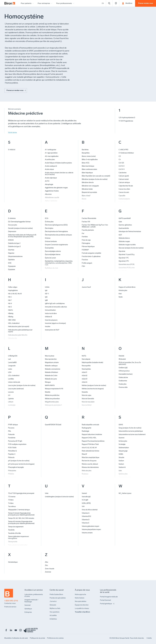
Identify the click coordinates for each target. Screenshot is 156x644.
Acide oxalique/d (51, 166)
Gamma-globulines (125, 225)
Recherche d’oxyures (89, 461)
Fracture (85, 260)
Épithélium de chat (51, 268)
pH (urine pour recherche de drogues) (21, 464)
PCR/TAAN (12, 448)
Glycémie (122, 251)
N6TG (84, 356)
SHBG (121, 454)
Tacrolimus (12, 506)
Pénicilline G (12, 451)
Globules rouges (124, 241)
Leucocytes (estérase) (16, 389)
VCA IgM (85, 500)
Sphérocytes (123, 474)
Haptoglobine (13, 290)
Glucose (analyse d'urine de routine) (131, 248)
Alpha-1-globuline (51, 201)
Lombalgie (12, 405)
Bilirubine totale (87, 189)
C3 (120, 156)
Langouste (12, 366)
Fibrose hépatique (88, 246)
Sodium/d (122, 467)
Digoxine (11, 253)
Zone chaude (50, 569)
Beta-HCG (86, 163)
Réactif (84, 454)
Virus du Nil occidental (90, 510)
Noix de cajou (87, 395)
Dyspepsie (12, 266)
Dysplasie (12, 269)
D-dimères (12, 218)
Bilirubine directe (88, 182)
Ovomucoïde (123, 387)
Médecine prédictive (52, 395)
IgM (46, 300)
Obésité (121, 356)
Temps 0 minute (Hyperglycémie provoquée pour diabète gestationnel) (21, 514)
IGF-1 (47, 294)
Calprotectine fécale (126, 186)
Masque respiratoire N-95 (54, 389)
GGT (120, 235)
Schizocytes (123, 441)
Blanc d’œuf (86, 196)
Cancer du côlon (124, 189)
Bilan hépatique (87, 173)
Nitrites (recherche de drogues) (93, 389)
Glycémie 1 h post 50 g (126, 254)
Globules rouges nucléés (127, 245)
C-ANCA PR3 (123, 150)
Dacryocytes (13, 225)
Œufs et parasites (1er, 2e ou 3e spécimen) (130, 363)
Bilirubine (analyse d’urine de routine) (95, 179)
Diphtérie (11, 260)
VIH (83, 506)
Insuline (48, 326)
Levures (11, 392)
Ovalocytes (123, 384)
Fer (83, 233)
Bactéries (85, 150)
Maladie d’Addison (51, 372)
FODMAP (85, 250)
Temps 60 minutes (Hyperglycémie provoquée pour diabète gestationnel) (21, 522)
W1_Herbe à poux (125, 493)
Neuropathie (86, 366)
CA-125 (121, 163)
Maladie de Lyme (51, 379)
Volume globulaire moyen (90, 526)
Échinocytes (49, 222)
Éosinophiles (49, 248)
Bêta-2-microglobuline (90, 159)
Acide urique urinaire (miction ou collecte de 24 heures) (59, 174)
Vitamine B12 (86, 516)
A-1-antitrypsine (51, 150)
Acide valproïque (51, 178)
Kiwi (120, 294)
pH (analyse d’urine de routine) (19, 461)
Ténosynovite (13, 542)
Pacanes (11, 428)
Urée (47, 493)
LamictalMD (12, 362)
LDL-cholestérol (14, 375)
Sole (120, 471)
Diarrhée (11, 250)
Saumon (121, 438)
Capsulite (122, 196)
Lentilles (11, 379)
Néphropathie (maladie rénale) (92, 362)
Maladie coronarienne (53, 369)
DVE (10, 263)
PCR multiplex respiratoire (17, 444)
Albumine (48, 194)
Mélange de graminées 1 (53, 405)
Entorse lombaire (51, 241)
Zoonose (48, 572)
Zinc (46, 565)
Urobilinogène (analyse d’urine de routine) (59, 497)
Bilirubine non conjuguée (90, 186)
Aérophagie (49, 184)
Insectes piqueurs (51, 320)
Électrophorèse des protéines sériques (58, 235)
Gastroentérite (124, 228)
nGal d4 (85, 382)
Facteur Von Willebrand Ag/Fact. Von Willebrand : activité (95, 226)
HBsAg (11, 317)
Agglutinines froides (52, 191)
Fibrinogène (86, 243)
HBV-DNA (12, 320)
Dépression (12, 231)
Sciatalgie (122, 444)
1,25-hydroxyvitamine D (127, 118)
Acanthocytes (50, 159)
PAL (10, 431)
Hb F (10, 300)
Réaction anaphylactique (91, 457)
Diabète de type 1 (14, 243)
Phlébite (11, 474)
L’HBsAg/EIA (13, 356)
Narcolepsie (86, 359)
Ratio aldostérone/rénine (90, 451)
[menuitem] (10, 3)
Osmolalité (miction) (126, 374)
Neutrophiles (86, 369)
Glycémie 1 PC (124, 258)
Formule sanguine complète (91, 253)
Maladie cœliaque (51, 366)
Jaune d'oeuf (86, 287)
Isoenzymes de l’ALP (52, 330)
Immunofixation (50, 310)
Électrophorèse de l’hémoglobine (56, 231)
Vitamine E (86, 523)
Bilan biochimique (88, 166)
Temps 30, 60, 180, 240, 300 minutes (21, 518)
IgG (46, 297)
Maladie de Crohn (51, 375)
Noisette (85, 392)
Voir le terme (12, 132)
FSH (83, 266)
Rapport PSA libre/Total (90, 444)
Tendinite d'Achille (14, 533)
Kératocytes (123, 290)
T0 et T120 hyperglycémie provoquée (21, 493)
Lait (9, 359)
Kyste (121, 297)
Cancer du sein (124, 192)
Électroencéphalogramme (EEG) (56, 225)
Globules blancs (124, 238)
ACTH (47, 181)
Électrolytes (49, 228)
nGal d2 (85, 375)
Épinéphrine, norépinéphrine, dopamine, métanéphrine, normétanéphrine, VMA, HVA (59, 263)
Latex (10, 369)
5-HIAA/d (12, 150)
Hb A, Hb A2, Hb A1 (15, 294)
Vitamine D (86, 520)
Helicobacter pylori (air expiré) (19, 326)
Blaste (84, 199)
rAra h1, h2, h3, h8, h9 (89, 448)
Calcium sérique (124, 182)
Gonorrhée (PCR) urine (127, 268)
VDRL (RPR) (86, 503)
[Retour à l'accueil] (9, 594)
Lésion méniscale (14, 382)
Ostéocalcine (123, 377)
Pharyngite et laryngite (16, 467)
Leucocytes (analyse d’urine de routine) (22, 385)
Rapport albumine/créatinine (92, 434)
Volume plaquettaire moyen (91, 529)
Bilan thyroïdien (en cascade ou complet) (96, 176)
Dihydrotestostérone (15, 256)
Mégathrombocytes (52, 402)
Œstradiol (122, 359)
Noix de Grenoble (88, 399)
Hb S (10, 307)
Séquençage (123, 451)
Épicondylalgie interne (53, 254)
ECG (47, 218)
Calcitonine (123, 173)
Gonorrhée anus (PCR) (127, 264)
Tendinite (11, 530)
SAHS (121, 425)
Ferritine (85, 237)
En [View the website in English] (103, 3)
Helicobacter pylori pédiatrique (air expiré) (20, 331)
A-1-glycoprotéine (51, 153)
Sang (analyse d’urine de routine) (130, 428)
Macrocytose (50, 356)
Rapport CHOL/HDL (89, 438)
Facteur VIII (86, 222)
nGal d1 (84, 372)
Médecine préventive (52, 399)
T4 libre (11, 503)
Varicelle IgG (86, 497)
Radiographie (87, 428)
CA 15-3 (121, 166)
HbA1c (11, 310)
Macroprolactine (51, 359)
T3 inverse (12, 497)
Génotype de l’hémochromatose (130, 231)
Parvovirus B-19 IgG (15, 441)
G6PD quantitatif (125, 218)
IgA (46, 290)
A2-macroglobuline (52, 156)
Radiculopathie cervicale (90, 425)
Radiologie (85, 431)
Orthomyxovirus (124, 371)
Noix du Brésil (87, 405)
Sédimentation (124, 448)
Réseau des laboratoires (90, 467)
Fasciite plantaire (88, 230)
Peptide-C (12, 454)
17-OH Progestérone (126, 121)
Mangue (48, 382)
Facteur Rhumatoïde (89, 218)
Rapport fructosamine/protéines (93, 441)
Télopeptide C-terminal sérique (19, 510)
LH (9, 395)
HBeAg (11, 313)
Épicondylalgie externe (53, 251)
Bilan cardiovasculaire (89, 169)
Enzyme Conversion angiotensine (56, 245)
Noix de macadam (88, 402)
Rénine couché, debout (90, 464)
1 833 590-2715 (11, 601)
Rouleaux (85, 474)
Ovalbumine (123, 381)
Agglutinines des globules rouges (56, 188)
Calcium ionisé (124, 179)
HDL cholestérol (14, 323)
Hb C (10, 297)
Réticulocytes (87, 471)
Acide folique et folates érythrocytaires (58, 163)
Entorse (48, 238)
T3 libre (11, 500)
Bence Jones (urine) (89, 156)
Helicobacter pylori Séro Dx (18, 335)
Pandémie (12, 438)
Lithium (11, 402)
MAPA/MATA (50, 385)
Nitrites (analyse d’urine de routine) (94, 385)
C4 (120, 159)
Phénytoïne (12, 471)
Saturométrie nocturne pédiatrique (131, 431)
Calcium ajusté (124, 176)
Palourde (11, 434)
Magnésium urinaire (52, 362)
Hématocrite (13, 338)
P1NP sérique (13, 425)
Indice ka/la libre (51, 313)
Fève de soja (86, 240)
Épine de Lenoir (50, 258)
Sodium (121, 461)
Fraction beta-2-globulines (91, 256)
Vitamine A (86, 513)
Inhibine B (48, 317)
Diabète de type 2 (14, 246)
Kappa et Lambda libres (127, 287)
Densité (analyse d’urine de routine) (20, 228)
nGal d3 (85, 379)
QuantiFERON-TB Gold (53, 425)
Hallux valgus (13, 287)
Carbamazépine (124, 199)
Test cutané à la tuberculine (18, 545)
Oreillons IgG (123, 368)
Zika (46, 562)
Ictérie (47, 287)
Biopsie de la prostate (89, 192)
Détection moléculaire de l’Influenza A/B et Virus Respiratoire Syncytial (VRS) (22, 236)
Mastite (48, 392)
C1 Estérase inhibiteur (126, 153)
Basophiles (86, 153)
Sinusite (121, 457)
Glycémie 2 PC (124, 261)
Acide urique (49, 169)
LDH (10, 372)
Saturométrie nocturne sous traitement (132, 434)
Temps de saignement (16, 527)
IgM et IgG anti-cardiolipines (55, 303)
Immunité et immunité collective (56, 307)
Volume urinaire (87, 533)
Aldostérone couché (52, 197)
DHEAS (11, 240)
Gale (120, 222)
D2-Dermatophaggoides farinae (19, 222)
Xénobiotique (13, 562)
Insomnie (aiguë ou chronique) (55, 323)
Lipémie (11, 399)
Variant (84, 493)
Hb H (10, 303)
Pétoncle (11, 457)
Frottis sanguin (87, 263)
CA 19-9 (122, 169)
